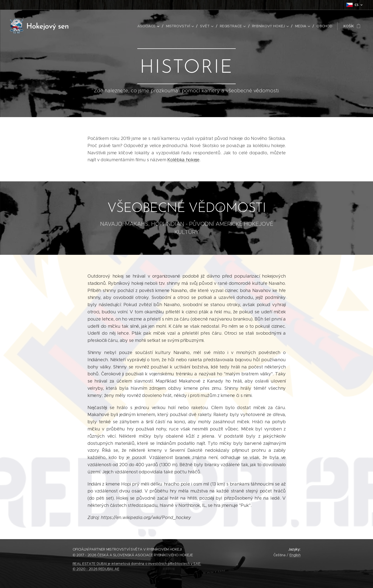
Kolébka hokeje (183, 160)
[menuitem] (152, 26)
